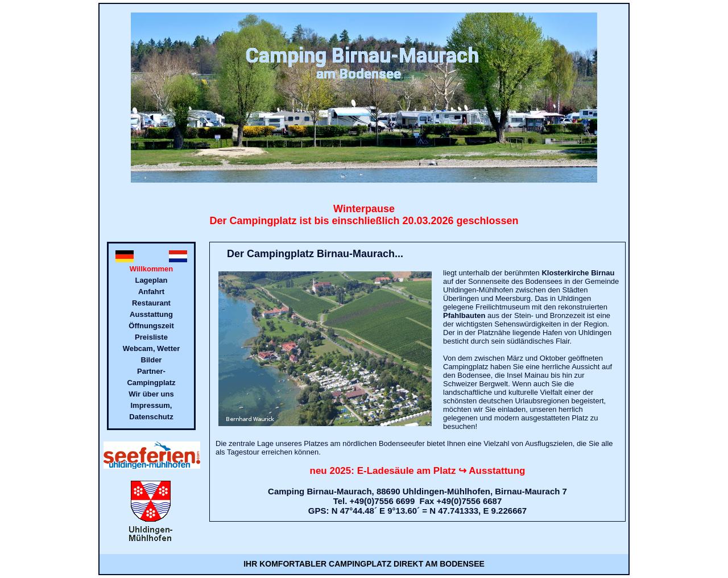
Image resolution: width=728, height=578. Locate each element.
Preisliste (151, 337)
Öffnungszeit (151, 326)
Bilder (152, 360)
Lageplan (151, 280)
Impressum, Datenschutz (151, 411)
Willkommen (151, 269)
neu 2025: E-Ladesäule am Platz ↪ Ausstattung (418, 471)
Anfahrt (151, 292)
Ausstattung (151, 314)
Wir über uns (151, 394)
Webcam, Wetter (152, 348)
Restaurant (151, 303)
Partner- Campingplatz (151, 377)
